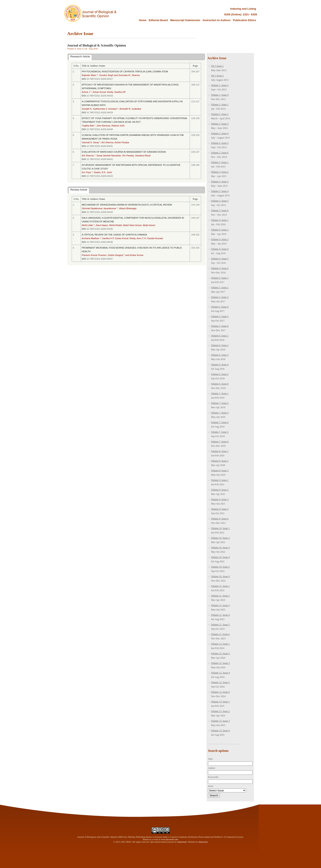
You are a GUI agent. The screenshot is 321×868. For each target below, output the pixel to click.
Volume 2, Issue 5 (220, 143)
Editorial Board (159, 20)
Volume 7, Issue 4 (220, 422)
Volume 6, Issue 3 (220, 355)
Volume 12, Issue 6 (220, 692)
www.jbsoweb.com (169, 839)
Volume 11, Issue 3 (220, 605)
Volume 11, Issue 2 (220, 596)
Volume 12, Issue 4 (220, 673)
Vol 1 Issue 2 (217, 76)
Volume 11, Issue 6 (220, 634)
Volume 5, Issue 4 (220, 307)
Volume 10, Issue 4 (220, 557)
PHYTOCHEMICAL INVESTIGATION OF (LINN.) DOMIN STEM (125, 72)
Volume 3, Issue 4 (220, 191)
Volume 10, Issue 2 (220, 538)
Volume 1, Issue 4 (220, 95)
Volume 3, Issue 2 (220, 172)
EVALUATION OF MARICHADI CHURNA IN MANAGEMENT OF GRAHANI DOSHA (124, 152)
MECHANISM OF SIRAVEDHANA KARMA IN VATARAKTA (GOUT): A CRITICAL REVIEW (127, 205)
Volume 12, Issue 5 (220, 682)
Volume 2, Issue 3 (220, 124)
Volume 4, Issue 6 (220, 268)
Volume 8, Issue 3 (220, 470)
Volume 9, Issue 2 (220, 490)
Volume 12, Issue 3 (220, 663)
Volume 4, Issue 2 (220, 230)
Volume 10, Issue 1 (220, 528)
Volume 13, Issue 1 (220, 702)
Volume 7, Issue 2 (220, 403)
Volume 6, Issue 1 (220, 336)
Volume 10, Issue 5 (220, 567)
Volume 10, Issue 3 (220, 548)
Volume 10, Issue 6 (220, 576)
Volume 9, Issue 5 (220, 509)
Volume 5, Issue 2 (220, 287)
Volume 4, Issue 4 (220, 249)
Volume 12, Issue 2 (220, 653)
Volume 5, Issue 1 (220, 278)
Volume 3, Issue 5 (220, 201)
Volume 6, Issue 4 (220, 365)
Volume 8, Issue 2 (220, 461)
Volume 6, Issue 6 (220, 384)
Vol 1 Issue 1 (217, 66)
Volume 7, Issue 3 (220, 413)
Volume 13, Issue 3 (220, 721)
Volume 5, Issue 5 (220, 316)
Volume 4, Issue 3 (220, 239)
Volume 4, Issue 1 (220, 220)
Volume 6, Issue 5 (220, 374)
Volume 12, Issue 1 (220, 644)
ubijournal (182, 842)
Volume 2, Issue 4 (220, 133)
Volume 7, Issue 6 (220, 442)
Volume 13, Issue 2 (220, 711)
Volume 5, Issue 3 (220, 297)
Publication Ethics (245, 20)
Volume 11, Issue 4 (220, 615)
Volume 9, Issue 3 (220, 499)
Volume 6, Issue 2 (220, 345)
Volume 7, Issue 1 (220, 393)
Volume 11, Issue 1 (220, 586)
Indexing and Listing (243, 9)
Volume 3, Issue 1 (220, 162)
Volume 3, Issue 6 (220, 210)
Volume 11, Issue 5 (220, 625)
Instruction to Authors (217, 20)
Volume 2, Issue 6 (220, 153)
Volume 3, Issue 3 (220, 182)
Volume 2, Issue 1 (220, 105)
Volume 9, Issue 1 (220, 480)
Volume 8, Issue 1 (220, 451)
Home (143, 20)
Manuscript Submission (185, 20)
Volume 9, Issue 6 (220, 519)
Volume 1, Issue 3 (220, 85)
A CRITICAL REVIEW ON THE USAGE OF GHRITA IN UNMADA (114, 235)
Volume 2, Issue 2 (220, 114)
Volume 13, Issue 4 (220, 731)
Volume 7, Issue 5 (220, 432)
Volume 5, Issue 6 (220, 326)
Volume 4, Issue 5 (220, 259)
